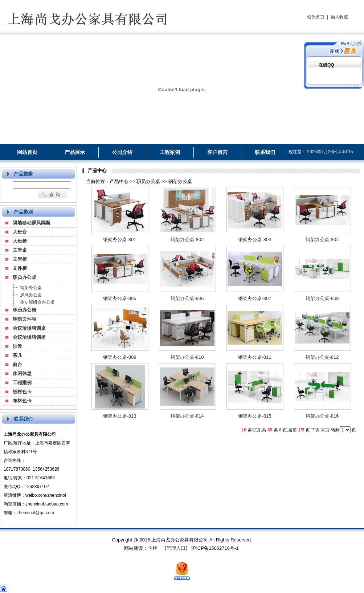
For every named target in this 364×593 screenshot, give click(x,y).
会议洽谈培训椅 (29, 337)
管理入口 (176, 548)
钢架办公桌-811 (255, 357)
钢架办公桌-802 (187, 239)
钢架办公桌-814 (187, 416)
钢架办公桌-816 (322, 416)
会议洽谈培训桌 (29, 328)
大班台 (20, 232)
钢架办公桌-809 (120, 357)
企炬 (152, 548)
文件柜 (20, 268)
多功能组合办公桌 (37, 302)
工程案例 (170, 152)
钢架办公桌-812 (322, 357)
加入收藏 (339, 17)
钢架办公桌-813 (120, 416)
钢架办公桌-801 (120, 239)
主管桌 (20, 250)
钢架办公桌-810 (187, 357)
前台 (17, 364)
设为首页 (316, 17)
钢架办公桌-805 (120, 298)
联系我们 (265, 152)
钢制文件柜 (24, 319)
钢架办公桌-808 (322, 298)
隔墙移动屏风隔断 (32, 223)
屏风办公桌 (31, 295)
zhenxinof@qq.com (35, 513)
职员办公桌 (24, 277)
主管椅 (20, 259)
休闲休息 (22, 373)
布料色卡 (22, 401)
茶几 (17, 355)
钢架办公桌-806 (187, 298)
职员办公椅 (24, 310)
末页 (325, 430)
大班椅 (20, 241)
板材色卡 (22, 392)
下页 (315, 430)
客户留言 (217, 152)
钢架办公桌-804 (322, 239)
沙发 (17, 346)
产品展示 (75, 152)
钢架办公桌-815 (255, 416)
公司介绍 (122, 152)
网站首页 (27, 152)
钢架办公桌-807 (255, 298)
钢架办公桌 (31, 288)
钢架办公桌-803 (255, 239)
